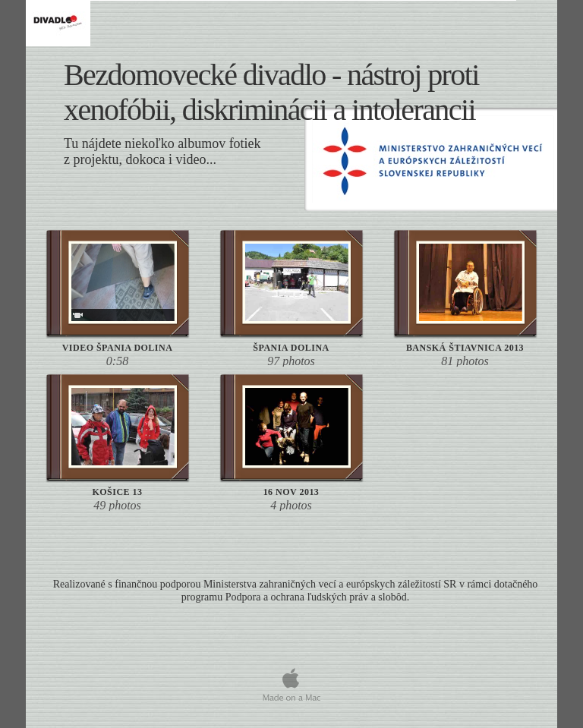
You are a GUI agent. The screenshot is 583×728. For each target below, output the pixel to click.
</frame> (294, 656)
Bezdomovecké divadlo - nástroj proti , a (271, 92)
